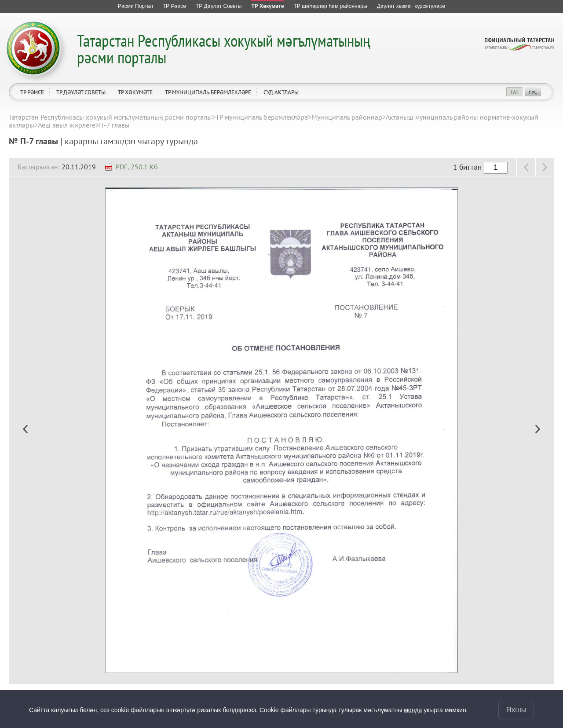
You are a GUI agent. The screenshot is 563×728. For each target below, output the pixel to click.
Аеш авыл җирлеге (67, 125)
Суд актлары (281, 92)
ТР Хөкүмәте (135, 92)
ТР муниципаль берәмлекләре (208, 92)
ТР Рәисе (32, 92)
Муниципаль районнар (347, 117)
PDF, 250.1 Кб (137, 167)
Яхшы (516, 710)
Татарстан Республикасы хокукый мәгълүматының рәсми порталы (224, 49)
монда (413, 710)
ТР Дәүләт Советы (81, 92)
